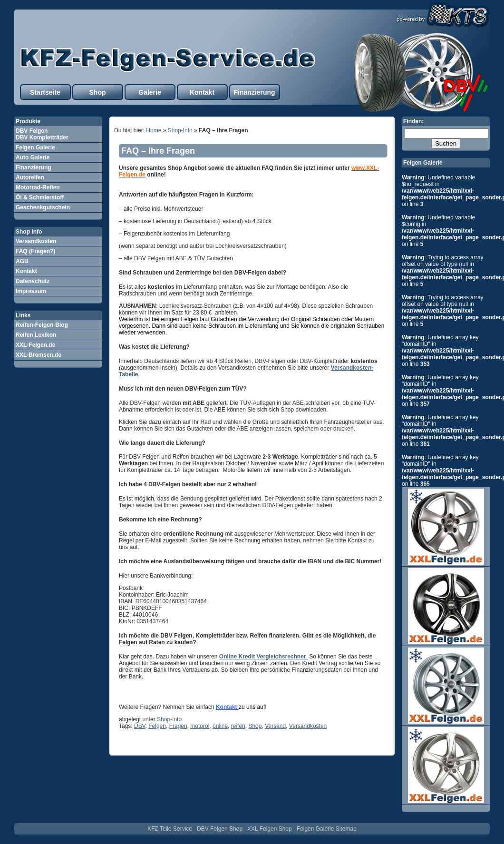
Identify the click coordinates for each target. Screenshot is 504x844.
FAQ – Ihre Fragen (158, 151)
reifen (238, 726)
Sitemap (346, 829)
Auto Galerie (33, 157)
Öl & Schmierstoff (40, 197)
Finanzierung (254, 92)
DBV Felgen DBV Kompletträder (42, 134)
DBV (140, 726)
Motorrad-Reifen (38, 187)
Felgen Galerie (35, 147)
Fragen (178, 726)
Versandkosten (36, 241)
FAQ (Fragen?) (35, 251)
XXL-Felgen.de (35, 345)
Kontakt (202, 92)
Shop (98, 92)
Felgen (157, 726)
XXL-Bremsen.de (39, 355)
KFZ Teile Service (170, 829)
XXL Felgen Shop (270, 829)
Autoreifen (30, 177)
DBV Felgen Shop (220, 829)
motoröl (200, 726)
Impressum (31, 291)
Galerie (150, 92)
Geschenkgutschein (43, 207)
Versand (275, 726)
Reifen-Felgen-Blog (42, 325)
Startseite (45, 92)
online (220, 726)
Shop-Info (180, 130)
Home (154, 130)
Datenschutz (33, 281)
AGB (22, 261)
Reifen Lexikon (36, 335)
